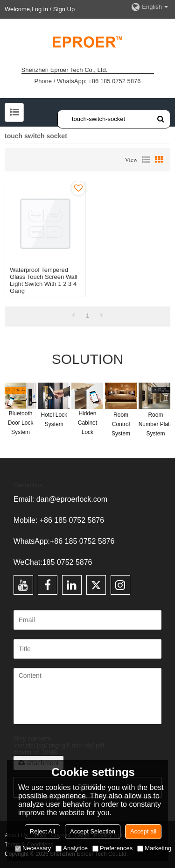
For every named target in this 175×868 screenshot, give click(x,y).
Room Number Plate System (156, 424)
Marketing (154, 848)
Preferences (112, 848)
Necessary (33, 848)
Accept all (143, 831)
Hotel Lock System (54, 420)
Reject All (42, 831)
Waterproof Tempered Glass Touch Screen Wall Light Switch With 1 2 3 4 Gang (44, 280)
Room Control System (121, 424)
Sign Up (64, 9)
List (146, 160)
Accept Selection (93, 831)
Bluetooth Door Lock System (21, 423)
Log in (40, 9)
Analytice (72, 848)
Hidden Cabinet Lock (87, 423)
